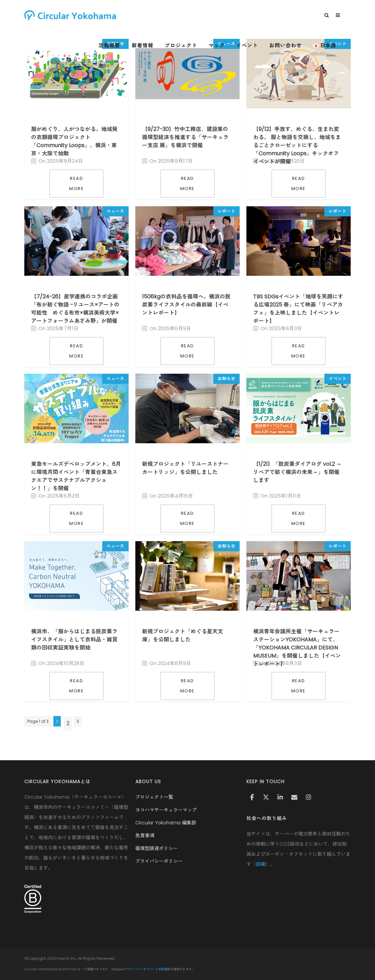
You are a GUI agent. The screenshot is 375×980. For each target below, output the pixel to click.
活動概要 (119, 46)
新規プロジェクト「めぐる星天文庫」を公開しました (183, 635)
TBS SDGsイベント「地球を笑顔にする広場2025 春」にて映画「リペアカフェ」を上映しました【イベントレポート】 (298, 309)
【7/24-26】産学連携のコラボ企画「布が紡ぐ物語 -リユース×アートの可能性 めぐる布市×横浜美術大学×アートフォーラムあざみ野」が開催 (75, 309)
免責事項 (145, 836)
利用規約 (164, 969)
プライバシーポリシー (159, 861)
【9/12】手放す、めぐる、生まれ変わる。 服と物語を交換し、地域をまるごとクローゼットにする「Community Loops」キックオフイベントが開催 (297, 145)
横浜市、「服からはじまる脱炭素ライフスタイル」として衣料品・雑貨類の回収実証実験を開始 (74, 640)
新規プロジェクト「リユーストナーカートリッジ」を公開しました (185, 468)
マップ (227, 46)
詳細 (261, 864)
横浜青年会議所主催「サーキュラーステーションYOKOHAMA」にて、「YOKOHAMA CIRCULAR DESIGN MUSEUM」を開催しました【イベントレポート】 (297, 648)
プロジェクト (191, 46)
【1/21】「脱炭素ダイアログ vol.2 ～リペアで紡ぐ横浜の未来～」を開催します (297, 472)
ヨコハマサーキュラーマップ (166, 810)
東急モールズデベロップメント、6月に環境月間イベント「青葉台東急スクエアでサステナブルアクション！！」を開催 (76, 476)
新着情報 (153, 46)
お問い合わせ (296, 46)
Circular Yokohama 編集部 (166, 823)
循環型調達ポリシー (157, 848)
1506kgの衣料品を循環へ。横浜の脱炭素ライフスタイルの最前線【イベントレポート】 (186, 305)
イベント (257, 46)
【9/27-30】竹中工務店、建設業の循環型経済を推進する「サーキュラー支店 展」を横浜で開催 (185, 137)
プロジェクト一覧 (154, 797)
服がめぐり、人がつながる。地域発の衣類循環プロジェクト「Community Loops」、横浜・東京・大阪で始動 (74, 141)
